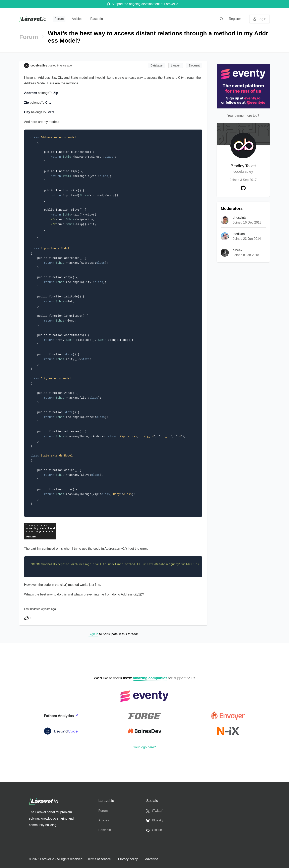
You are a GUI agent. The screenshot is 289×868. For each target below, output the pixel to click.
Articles (77, 19)
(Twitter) (155, 811)
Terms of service (99, 859)
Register (235, 19)
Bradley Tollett (243, 169)
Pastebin (97, 19)
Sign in (93, 634)
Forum (59, 19)
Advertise (152, 859)
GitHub (154, 830)
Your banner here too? (243, 116)
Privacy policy (128, 859)
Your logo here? (144, 747)
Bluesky (155, 820)
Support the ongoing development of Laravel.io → (144, 4)
